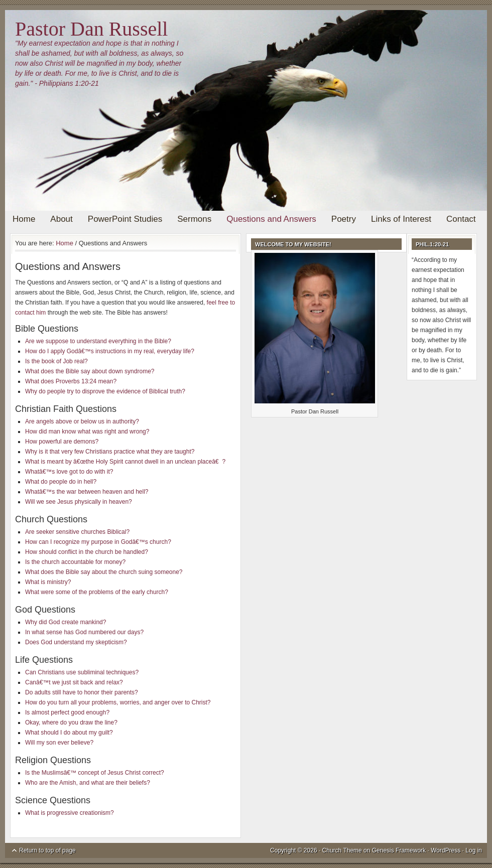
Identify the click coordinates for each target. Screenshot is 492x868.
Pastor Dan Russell (91, 29)
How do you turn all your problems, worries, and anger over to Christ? (118, 702)
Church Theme (342, 850)
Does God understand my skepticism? (76, 642)
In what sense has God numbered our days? (84, 632)
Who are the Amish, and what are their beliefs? (88, 783)
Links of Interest (401, 219)
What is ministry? (48, 582)
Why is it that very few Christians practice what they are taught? (110, 452)
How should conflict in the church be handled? (87, 552)
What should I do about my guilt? (69, 733)
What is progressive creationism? (70, 813)
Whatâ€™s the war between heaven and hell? (87, 492)
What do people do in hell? (61, 482)
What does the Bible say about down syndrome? (90, 371)
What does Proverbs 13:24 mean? (71, 381)
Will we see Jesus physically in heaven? (79, 502)
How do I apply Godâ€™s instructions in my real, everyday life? (110, 351)
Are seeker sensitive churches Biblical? (77, 532)
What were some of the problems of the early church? (97, 592)
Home (24, 219)
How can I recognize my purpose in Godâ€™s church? (98, 542)
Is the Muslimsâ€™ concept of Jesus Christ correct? (95, 773)
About (61, 219)
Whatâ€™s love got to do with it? (69, 472)
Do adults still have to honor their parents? (82, 692)
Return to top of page (47, 850)
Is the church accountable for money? (75, 562)
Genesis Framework (399, 850)
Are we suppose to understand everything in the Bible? (98, 341)
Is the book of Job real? (56, 361)
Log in (474, 850)
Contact (461, 219)
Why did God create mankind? (66, 622)
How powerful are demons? (62, 442)
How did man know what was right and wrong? (87, 431)
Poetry (344, 219)
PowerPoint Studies (125, 219)
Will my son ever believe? (59, 743)
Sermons (194, 219)
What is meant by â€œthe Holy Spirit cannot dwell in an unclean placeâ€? (125, 462)
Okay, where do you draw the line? (71, 722)
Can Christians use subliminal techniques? (82, 672)
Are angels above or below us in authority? (82, 421)
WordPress (446, 850)
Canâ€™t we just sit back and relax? (74, 682)
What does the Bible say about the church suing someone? (104, 572)
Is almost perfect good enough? (67, 712)
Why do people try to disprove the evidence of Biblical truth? (105, 391)
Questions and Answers (271, 219)
